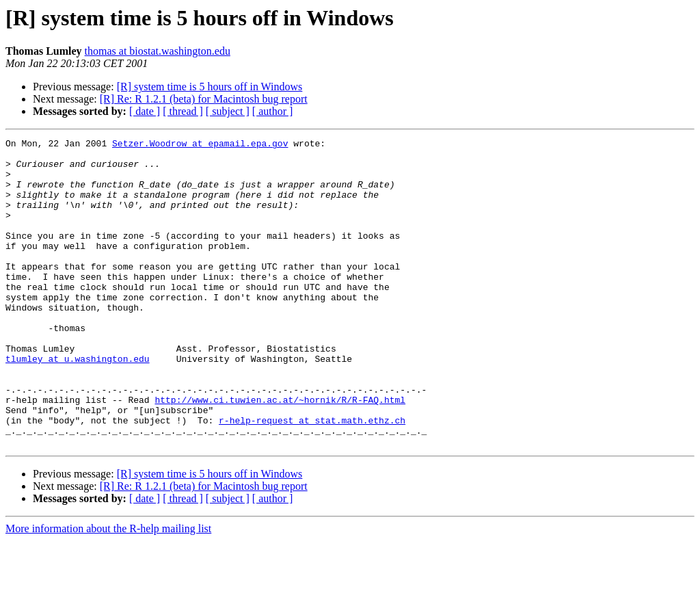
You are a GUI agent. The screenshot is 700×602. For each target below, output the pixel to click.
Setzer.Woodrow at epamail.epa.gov (200, 145)
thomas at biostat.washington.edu (158, 51)
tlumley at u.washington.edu (78, 404)
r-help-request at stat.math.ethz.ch (312, 477)
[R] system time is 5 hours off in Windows (210, 87)
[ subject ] (228, 111)
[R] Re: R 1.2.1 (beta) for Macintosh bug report (204, 99)
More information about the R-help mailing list (108, 590)
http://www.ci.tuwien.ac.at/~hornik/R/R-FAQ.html (280, 453)
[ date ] (145, 111)
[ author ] (273, 111)
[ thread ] (183, 111)
